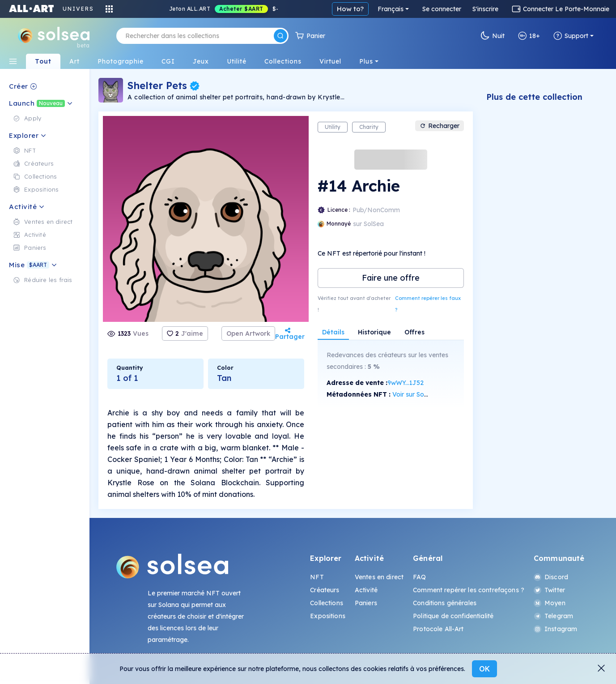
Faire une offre (391, 278)
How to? (350, 9)
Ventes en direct (379, 577)
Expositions (328, 616)
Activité (366, 590)
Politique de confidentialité (453, 616)
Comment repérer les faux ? (428, 304)
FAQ (419, 577)
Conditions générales (445, 603)
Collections (327, 603)
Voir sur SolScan (416, 394)
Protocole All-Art (438, 629)
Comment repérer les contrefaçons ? (469, 590)
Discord (551, 577)
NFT (317, 577)
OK (484, 669)
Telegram (553, 616)
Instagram (555, 629)
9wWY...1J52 (406, 383)
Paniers (366, 603)
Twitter (549, 590)
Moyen (550, 603)
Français (391, 9)
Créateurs (325, 590)
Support (571, 36)
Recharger (440, 126)
